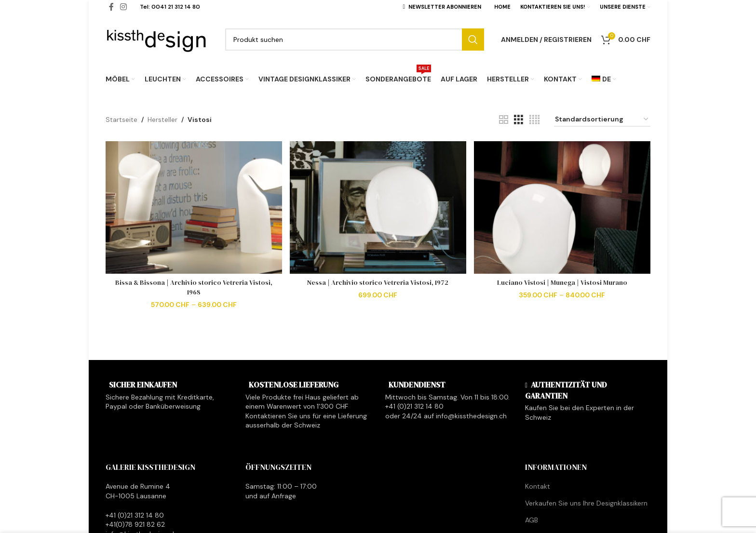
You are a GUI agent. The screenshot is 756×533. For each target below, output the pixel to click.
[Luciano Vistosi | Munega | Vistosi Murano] (563, 207)
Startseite (121, 120)
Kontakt (538, 486)
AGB (532, 520)
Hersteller (162, 120)
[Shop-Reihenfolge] (602, 120)
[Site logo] (157, 39)
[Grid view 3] (519, 120)
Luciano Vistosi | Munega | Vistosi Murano (563, 281)
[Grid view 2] (504, 120)
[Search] (355, 40)
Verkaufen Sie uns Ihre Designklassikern (586, 503)
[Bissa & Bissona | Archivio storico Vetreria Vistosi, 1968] (193, 207)
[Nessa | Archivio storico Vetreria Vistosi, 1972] (378, 207)
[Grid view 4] (534, 120)
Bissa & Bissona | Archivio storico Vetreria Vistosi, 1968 (193, 286)
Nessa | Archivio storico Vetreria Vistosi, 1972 (378, 281)
